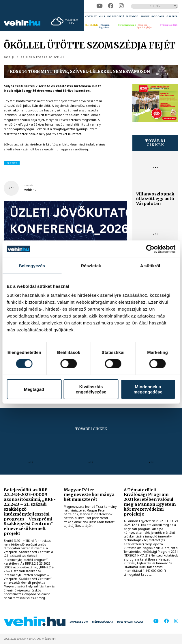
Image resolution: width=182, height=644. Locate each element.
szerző (28, 185)
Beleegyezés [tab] (32, 265)
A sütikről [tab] (150, 265)
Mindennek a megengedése (148, 389)
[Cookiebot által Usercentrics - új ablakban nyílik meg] (150, 249)
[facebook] (111, 6)
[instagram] (121, 6)
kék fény (12, 163)
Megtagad (34, 389)
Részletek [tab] (91, 265)
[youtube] (99, 6)
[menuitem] (91, 17)
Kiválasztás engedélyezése (91, 389)
